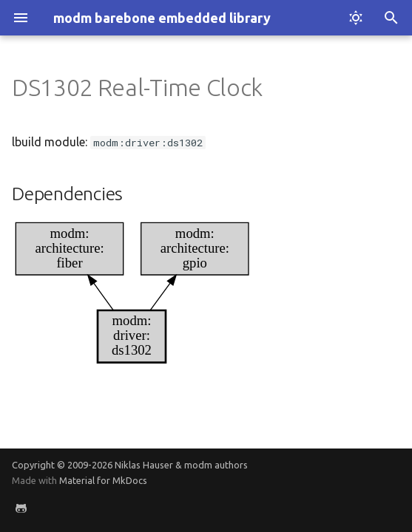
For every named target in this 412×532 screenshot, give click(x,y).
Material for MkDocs (103, 480)
